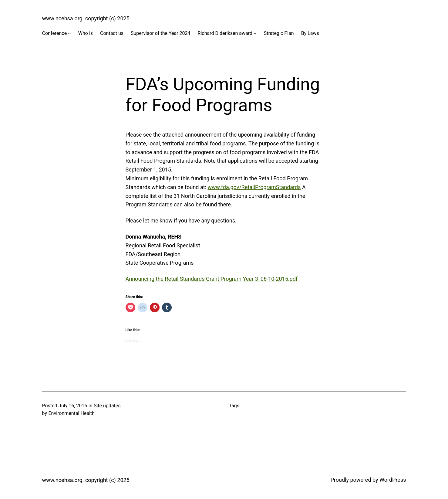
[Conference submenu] (69, 33)
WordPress (393, 480)
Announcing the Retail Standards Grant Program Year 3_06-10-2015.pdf (212, 279)
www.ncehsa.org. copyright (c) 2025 (86, 18)
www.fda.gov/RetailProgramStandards (254, 187)
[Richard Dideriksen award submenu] (255, 33)
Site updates (107, 406)
